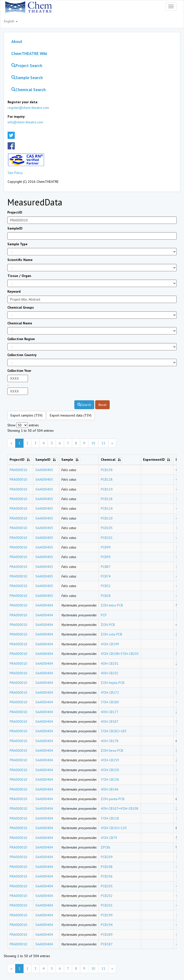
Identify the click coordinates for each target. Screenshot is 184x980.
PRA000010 (18, 470)
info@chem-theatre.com (25, 122)
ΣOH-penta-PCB (113, 799)
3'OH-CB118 (110, 818)
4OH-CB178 (110, 741)
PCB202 (107, 896)
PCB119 (107, 489)
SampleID (15, 228)
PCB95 (106, 557)
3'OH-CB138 (110, 779)
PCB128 (107, 479)
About (17, 42)
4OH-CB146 (110, 789)
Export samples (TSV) (26, 415)
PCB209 (107, 857)
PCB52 (106, 586)
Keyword (14, 291)
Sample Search (27, 78)
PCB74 (106, 576)
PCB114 (107, 508)
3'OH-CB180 (110, 702)
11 (103, 443)
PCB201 (107, 905)
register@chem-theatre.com (28, 108)
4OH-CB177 (110, 712)
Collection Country (22, 355)
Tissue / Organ (19, 276)
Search (84, 405)
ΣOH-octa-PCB (112, 634)
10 (93, 443)
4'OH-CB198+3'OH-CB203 (120, 654)
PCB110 (107, 518)
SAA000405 (44, 470)
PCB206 (107, 876)
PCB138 (107, 470)
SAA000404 (44, 605)
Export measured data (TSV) (71, 415)
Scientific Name (20, 260)
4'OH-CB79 (109, 838)
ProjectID (15, 212)
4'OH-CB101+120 (114, 828)
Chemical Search (28, 90)
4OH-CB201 (110, 663)
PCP (104, 615)
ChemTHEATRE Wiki (29, 54)
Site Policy (15, 173)
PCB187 (107, 944)
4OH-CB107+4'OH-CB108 (120, 808)
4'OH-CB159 (110, 760)
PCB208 (107, 867)
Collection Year (19, 371)
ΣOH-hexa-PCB (112, 750)
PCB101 (107, 538)
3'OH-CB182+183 (114, 731)
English (11, 21)
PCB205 (107, 886)
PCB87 (106, 567)
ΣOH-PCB (108, 625)
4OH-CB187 (110, 721)
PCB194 (107, 925)
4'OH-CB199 (110, 644)
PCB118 (107, 499)
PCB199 (107, 915)
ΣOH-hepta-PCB (113, 683)
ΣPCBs (106, 847)
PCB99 (106, 547)
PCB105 (107, 528)
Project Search (27, 66)
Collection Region (21, 339)
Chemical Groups (21, 307)
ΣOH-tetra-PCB (112, 605)
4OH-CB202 (110, 673)
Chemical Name (20, 323)
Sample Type (17, 244)
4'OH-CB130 (110, 770)
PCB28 (106, 596)
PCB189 (107, 935)
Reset (102, 405)
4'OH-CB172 (110, 692)
